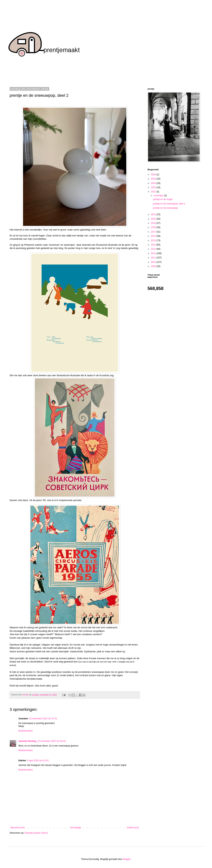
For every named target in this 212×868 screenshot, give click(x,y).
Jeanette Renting (27, 741)
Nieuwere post (18, 828)
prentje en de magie (163, 199)
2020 (154, 219)
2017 (154, 232)
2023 (154, 187)
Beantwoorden (26, 731)
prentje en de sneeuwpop (165, 208)
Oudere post (133, 828)
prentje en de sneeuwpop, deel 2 (169, 204)
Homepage (76, 828)
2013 (154, 249)
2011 (154, 258)
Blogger (127, 859)
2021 (154, 214)
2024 (154, 183)
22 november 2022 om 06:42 (52, 741)
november (159, 196)
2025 (154, 179)
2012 (154, 253)
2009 (154, 266)
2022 (154, 192)
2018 (154, 227)
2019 (154, 223)
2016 (154, 236)
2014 (154, 245)
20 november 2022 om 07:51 (43, 719)
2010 (154, 262)
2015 (154, 240)
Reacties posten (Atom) (36, 833)
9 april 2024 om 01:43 (38, 761)
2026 (154, 175)
